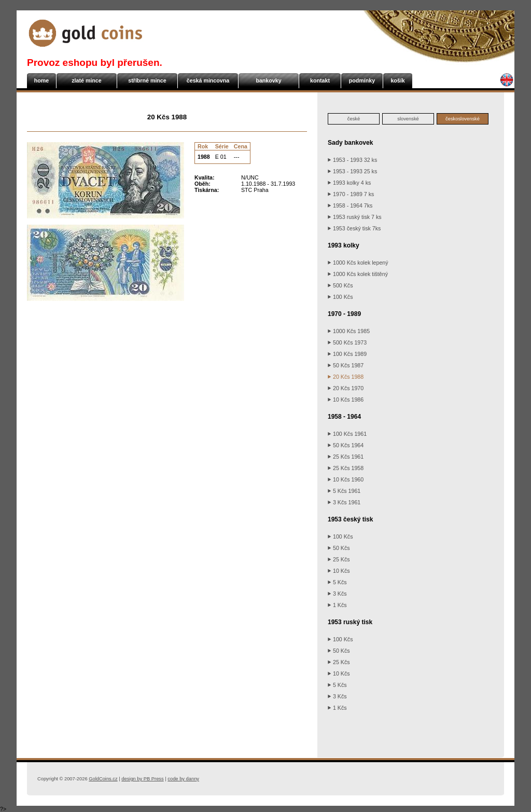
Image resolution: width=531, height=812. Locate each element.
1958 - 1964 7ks (350, 205)
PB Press (142, 779)
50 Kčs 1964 (346, 445)
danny (183, 779)
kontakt (320, 80)
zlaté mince (86, 80)
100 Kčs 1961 (347, 434)
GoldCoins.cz (103, 779)
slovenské (408, 119)
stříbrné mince (147, 80)
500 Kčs (340, 285)
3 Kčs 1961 (344, 502)
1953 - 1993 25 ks (352, 171)
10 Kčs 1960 (346, 479)
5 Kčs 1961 (344, 491)
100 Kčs (340, 297)
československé (463, 119)
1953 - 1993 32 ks (352, 160)
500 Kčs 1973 (347, 342)
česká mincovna (208, 80)
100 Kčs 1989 (347, 354)
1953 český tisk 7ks (354, 228)
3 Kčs (337, 594)
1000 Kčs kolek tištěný (358, 274)
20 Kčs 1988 (346, 377)
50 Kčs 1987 (346, 365)
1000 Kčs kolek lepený (358, 263)
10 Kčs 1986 (346, 400)
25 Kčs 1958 (346, 468)
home (41, 80)
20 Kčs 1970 (346, 388)
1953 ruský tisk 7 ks (355, 217)
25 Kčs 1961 (346, 457)
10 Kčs (339, 571)
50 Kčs (339, 548)
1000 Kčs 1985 (349, 331)
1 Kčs (337, 605)
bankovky (268, 80)
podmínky (362, 80)
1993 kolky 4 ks (349, 183)
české (354, 119)
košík (397, 80)
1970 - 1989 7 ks (351, 194)
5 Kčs (337, 582)
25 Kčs (339, 559)
